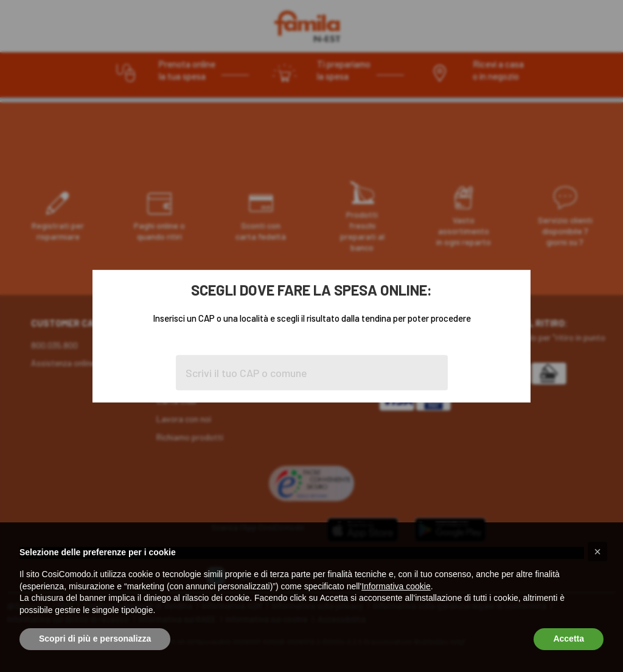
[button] (597, 552)
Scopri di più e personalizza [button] (95, 639)
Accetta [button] (569, 639)
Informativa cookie (396, 586)
